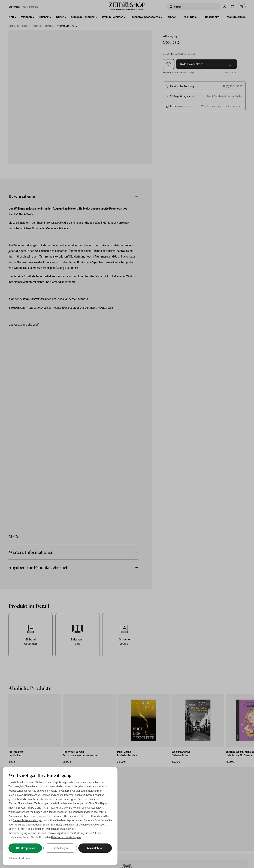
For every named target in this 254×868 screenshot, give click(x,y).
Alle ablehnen (95, 848)
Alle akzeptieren (25, 848)
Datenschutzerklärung (20, 858)
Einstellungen (60, 848)
